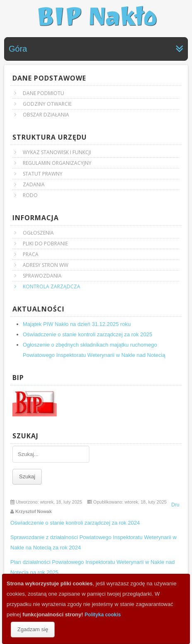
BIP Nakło (96, 17)
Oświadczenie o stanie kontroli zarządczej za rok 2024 (76, 523)
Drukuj (179, 505)
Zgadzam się (33, 629)
